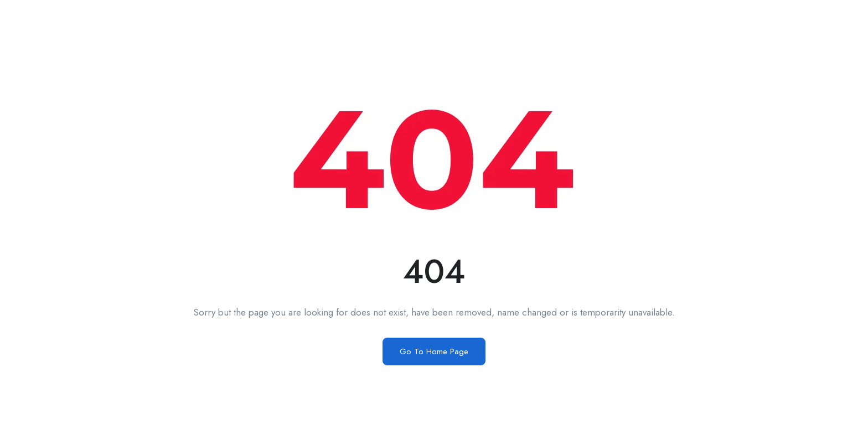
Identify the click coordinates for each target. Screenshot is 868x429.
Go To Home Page (434, 352)
